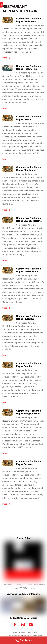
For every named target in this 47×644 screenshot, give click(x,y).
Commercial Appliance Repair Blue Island (28, 169)
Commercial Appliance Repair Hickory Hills (28, 67)
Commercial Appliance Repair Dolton (28, 118)
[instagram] (23, 624)
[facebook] (15, 624)
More (5, 58)
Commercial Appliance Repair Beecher (28, 365)
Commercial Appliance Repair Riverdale (28, 317)
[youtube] (31, 624)
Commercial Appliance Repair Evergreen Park (28, 412)
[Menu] (2, 5)
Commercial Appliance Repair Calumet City (28, 270)
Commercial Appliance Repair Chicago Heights (29, 219)
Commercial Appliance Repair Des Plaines (28, 20)
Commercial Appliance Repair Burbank (28, 463)
